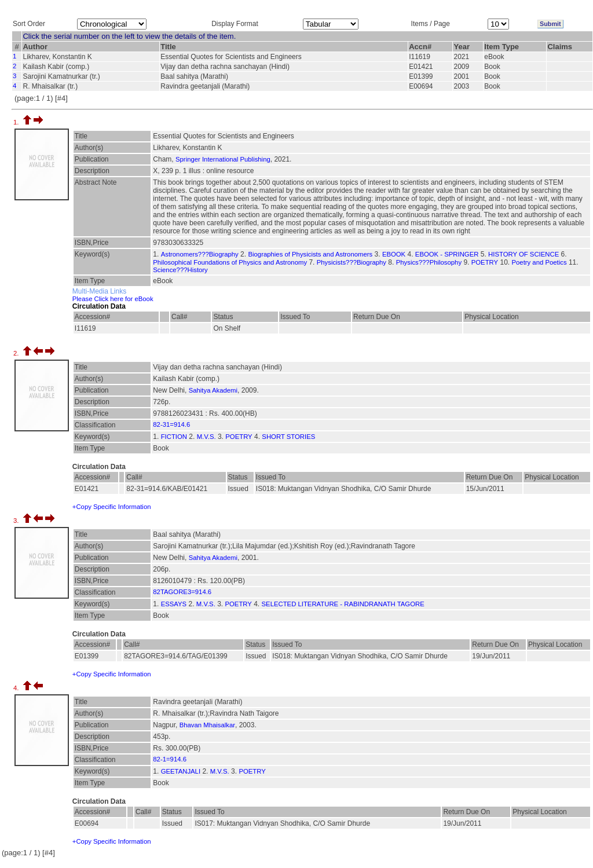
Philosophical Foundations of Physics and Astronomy (230, 262)
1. (17, 122)
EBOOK (394, 254)
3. (17, 521)
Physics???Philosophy (429, 262)
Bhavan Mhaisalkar (207, 725)
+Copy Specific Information (112, 507)
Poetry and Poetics (539, 262)
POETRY (485, 262)
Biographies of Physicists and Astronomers (310, 254)
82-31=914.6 (171, 424)
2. (17, 353)
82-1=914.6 (170, 759)
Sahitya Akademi (213, 390)
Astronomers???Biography (200, 254)
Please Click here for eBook (113, 299)
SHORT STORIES (288, 437)
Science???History (180, 270)
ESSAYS (174, 604)
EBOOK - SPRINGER (447, 254)
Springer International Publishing (223, 159)
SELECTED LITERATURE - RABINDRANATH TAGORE (343, 604)
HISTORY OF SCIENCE (524, 254)
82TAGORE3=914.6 (182, 592)
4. (17, 688)
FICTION (174, 437)
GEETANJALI (181, 771)
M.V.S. (206, 437)
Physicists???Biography (352, 262)
